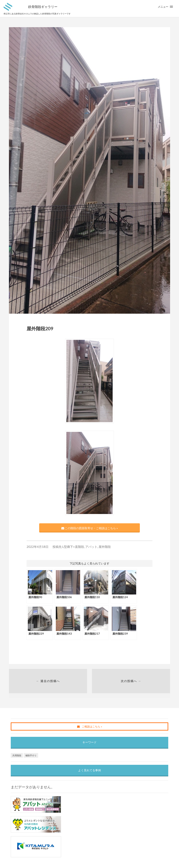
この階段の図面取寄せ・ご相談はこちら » (89, 528)
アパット (91, 547)
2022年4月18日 (38, 547)
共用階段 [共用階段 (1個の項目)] (17, 755)
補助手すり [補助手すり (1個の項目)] (31, 755)
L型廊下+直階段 (73, 547)
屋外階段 (105, 547)
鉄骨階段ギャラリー (43, 7)
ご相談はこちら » (90, 726)
